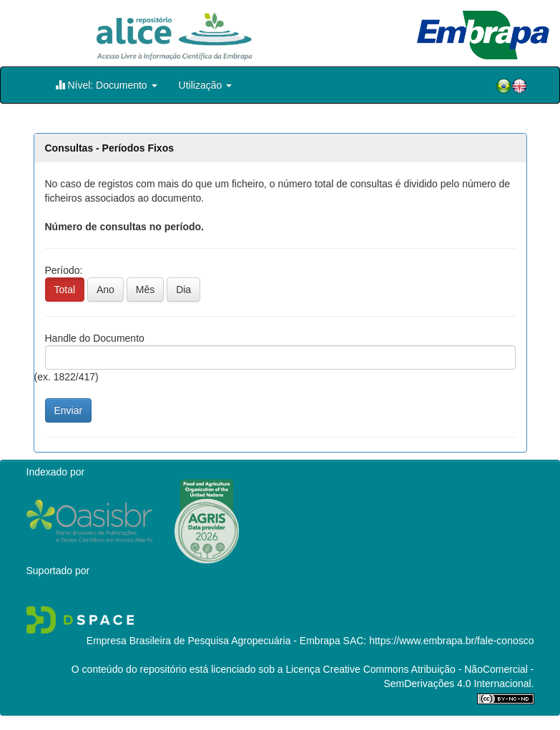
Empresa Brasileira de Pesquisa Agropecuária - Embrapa (213, 641)
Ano (105, 290)
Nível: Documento (106, 85)
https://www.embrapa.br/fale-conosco (451, 641)
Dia (183, 290)
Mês (145, 290)
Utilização (206, 85)
